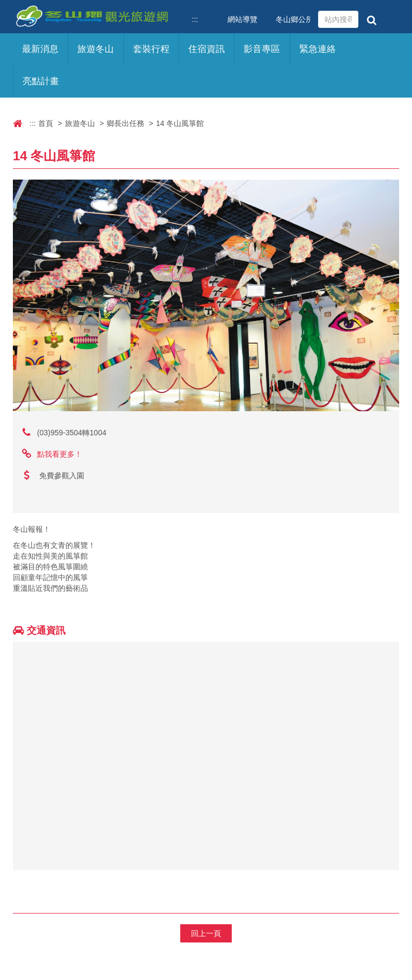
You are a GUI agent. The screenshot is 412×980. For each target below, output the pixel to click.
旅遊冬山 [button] (95, 49)
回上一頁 (206, 933)
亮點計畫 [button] (41, 81)
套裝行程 (151, 49)
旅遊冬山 (80, 123)
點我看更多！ (60, 454)
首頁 (46, 123)
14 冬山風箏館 (180, 123)
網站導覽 (242, 19)
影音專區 (262, 49)
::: (195, 19)
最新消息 (40, 49)
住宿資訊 (207, 49)
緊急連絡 (318, 49)
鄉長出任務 (126, 123)
